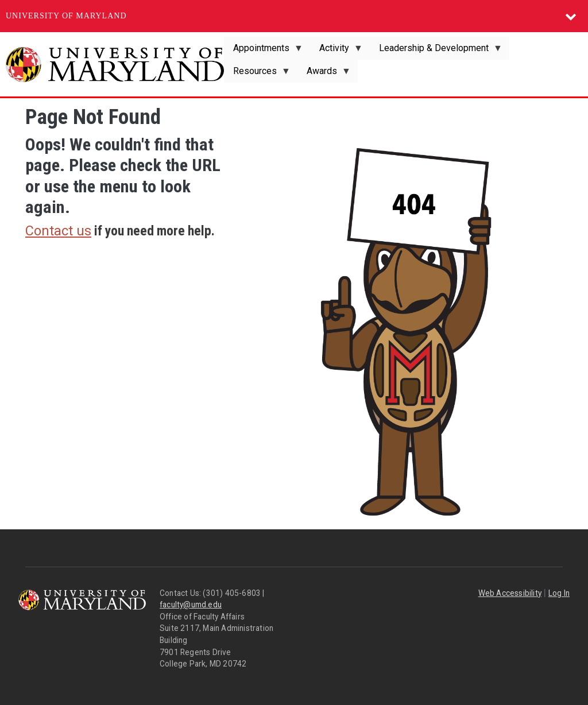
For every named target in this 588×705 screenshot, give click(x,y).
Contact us (58, 231)
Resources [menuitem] (257, 74)
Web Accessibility (510, 593)
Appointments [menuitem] (264, 51)
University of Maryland (66, 16)
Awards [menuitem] (324, 74)
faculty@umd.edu (191, 605)
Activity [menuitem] (336, 51)
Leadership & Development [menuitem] (436, 51)
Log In (559, 593)
